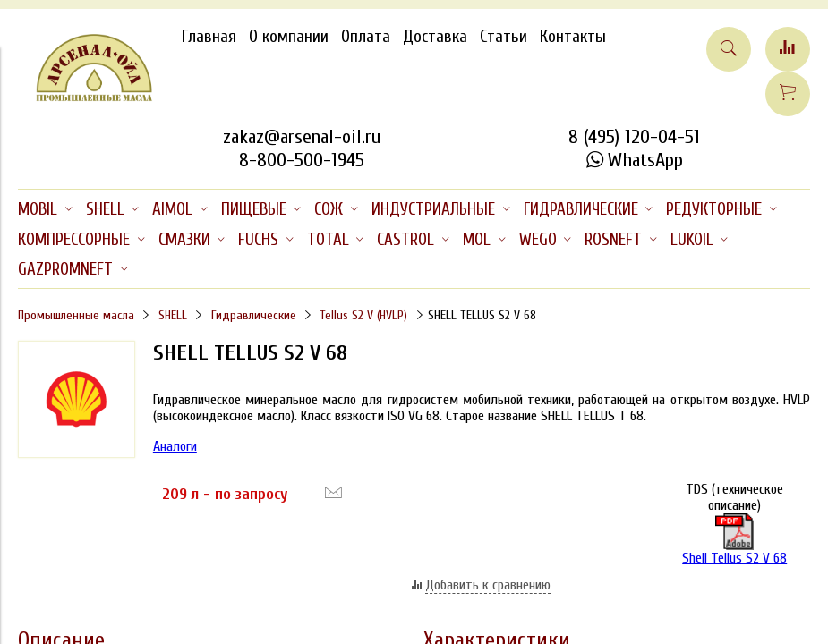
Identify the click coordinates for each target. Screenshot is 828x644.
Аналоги (175, 446)
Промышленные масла (76, 315)
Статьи (504, 37)
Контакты (573, 37)
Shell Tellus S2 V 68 (734, 540)
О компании (289, 37)
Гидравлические (254, 315)
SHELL (173, 315)
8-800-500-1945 (302, 160)
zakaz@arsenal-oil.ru (302, 137)
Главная (209, 37)
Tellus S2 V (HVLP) (363, 315)
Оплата (366, 37)
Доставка (435, 37)
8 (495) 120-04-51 (634, 137)
